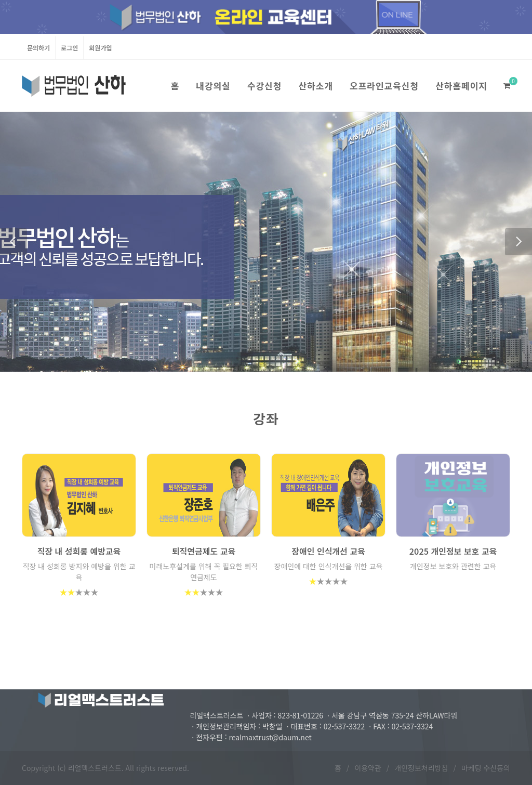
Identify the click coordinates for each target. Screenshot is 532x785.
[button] (14, 242)
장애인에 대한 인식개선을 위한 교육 (329, 566)
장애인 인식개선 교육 (328, 551)
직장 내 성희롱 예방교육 (79, 551)
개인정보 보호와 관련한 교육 (453, 566)
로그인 (69, 48)
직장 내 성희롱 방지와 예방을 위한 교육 (79, 572)
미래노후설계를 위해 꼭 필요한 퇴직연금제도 (204, 572)
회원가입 (100, 48)
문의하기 (38, 48)
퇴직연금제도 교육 (204, 551)
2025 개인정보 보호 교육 (453, 551)
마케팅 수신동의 (486, 768)
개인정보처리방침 (421, 768)
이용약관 (368, 768)
